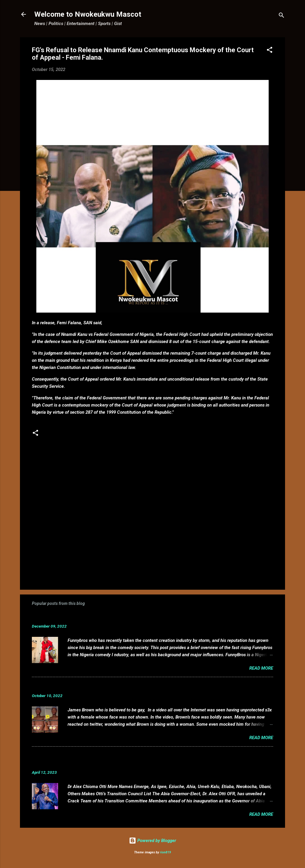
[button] (270, 51)
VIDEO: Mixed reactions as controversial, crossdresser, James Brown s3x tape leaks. (136, 686)
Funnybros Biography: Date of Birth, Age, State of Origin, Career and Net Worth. (129, 617)
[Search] (281, 16)
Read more (261, 668)
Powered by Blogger (152, 841)
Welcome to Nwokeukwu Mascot (88, 14)
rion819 (165, 852)
